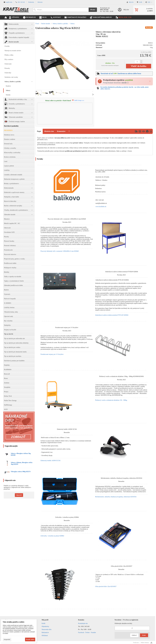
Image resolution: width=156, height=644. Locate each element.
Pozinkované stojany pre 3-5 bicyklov (52, 354)
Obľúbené (45, 636)
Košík (43, 623)
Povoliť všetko (30, 639)
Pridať (144, 635)
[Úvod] (16, 10)
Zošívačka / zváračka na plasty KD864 (52, 536)
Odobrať (134, 635)
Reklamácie (45, 632)
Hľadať (93, 10)
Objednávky (45, 626)
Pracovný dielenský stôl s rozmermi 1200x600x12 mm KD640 (60, 251)
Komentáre (61, 131)
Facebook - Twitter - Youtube (87, 632)
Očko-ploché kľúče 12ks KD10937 (106, 586)
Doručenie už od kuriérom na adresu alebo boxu (121, 73)
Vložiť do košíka (139, 66)
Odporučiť (19, 495)
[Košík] (144, 10)
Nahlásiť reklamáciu (145, 643)
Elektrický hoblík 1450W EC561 (50, 461)
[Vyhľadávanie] (61, 10)
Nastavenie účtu (47, 629)
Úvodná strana (136, 643)
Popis (39, 131)
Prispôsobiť (7, 639)
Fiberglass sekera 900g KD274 (21, 472)
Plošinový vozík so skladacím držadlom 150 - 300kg (111, 400)
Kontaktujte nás (83, 623)
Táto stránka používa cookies (14, 622)
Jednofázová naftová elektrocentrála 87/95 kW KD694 (112, 315)
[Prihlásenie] (123, 10)
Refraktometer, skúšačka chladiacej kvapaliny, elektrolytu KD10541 (116, 497)
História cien (49, 131)
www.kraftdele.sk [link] (101, 207)
